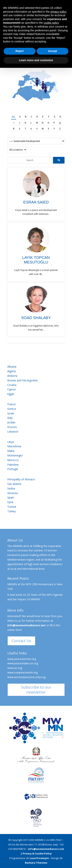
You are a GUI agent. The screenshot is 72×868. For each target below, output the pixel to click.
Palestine (13, 465)
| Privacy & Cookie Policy (36, 853)
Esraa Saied (36, 202)
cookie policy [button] (51, 23)
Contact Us (21, 641)
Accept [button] (53, 51)
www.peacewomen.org (22, 659)
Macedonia (14, 446)
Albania (12, 367)
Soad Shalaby (36, 318)
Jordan (11, 422)
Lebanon (13, 432)
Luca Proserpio (39, 858)
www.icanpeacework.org (22, 672)
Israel (11, 413)
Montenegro (15, 455)
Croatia (12, 385)
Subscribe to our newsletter (36, 690)
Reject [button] (20, 51)
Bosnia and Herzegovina (22, 380)
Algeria (12, 371)
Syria (10, 502)
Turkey (12, 511)
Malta (11, 451)
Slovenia (12, 493)
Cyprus (12, 389)
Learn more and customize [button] (36, 60)
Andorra (12, 376)
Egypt (11, 394)
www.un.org (15, 668)
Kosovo (12, 427)
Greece (12, 409)
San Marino (14, 484)
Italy (10, 418)
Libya (11, 442)
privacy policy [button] (59, 12)
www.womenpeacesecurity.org (26, 677)
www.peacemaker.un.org (23, 663)
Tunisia (12, 507)
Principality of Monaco (21, 479)
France (12, 404)
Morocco (13, 460)
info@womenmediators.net (26, 625)
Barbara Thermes (36, 863)
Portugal (13, 469)
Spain (11, 497)
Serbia (11, 488)
